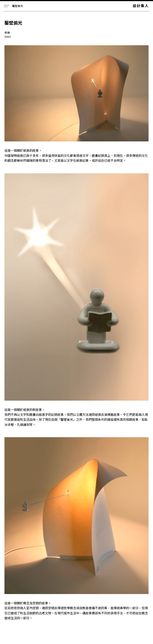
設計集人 (141, 6)
